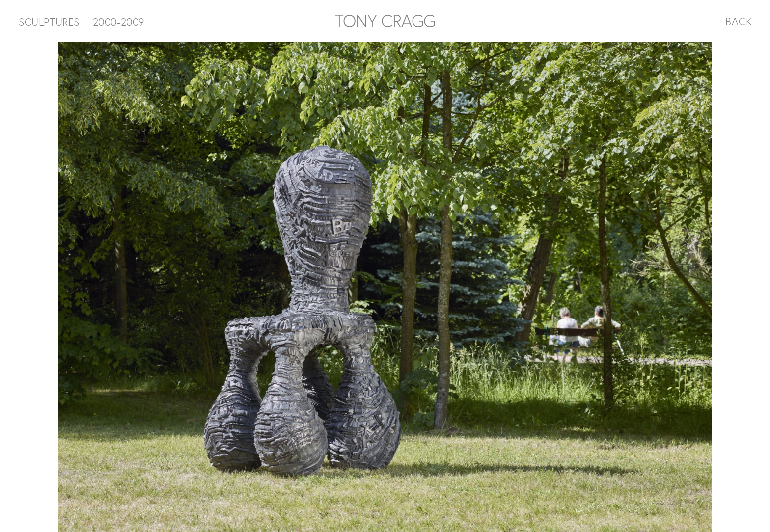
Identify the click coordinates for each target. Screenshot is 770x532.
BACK (739, 21)
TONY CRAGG (385, 21)
